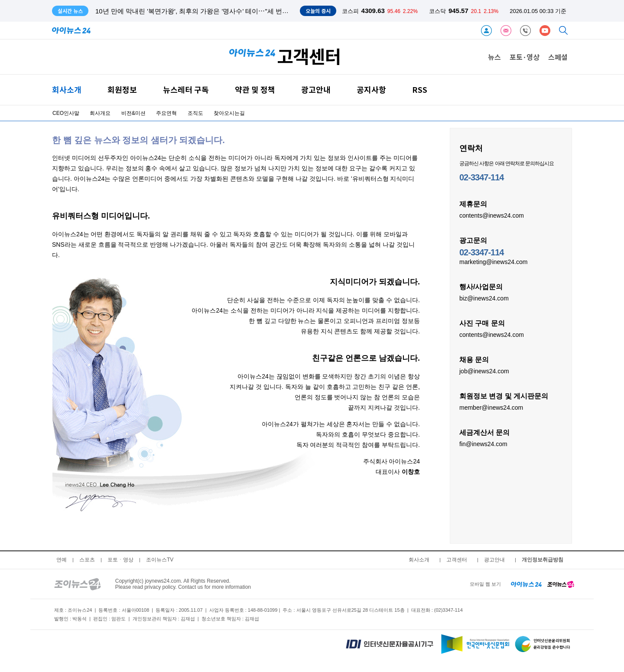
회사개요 (100, 113)
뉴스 (494, 57)
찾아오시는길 (229, 113)
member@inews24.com (491, 407)
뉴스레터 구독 (186, 90)
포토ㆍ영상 (120, 560)
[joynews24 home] (561, 584)
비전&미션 (133, 113)
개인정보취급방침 (543, 560)
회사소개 (67, 90)
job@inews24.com (484, 371)
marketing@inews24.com (493, 261)
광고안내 (316, 90)
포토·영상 (525, 57)
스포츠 (87, 560)
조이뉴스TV (160, 560)
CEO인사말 (66, 113)
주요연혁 (166, 113)
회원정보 (122, 90)
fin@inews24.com (483, 444)
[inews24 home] (526, 584)
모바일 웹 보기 (485, 584)
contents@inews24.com (492, 215)
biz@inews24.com (484, 298)
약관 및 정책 (255, 90)
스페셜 (558, 57)
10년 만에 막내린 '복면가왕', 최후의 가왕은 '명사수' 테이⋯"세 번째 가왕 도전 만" (212, 11)
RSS (420, 90)
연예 (62, 560)
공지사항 (371, 90)
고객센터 (457, 560)
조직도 (195, 113)
